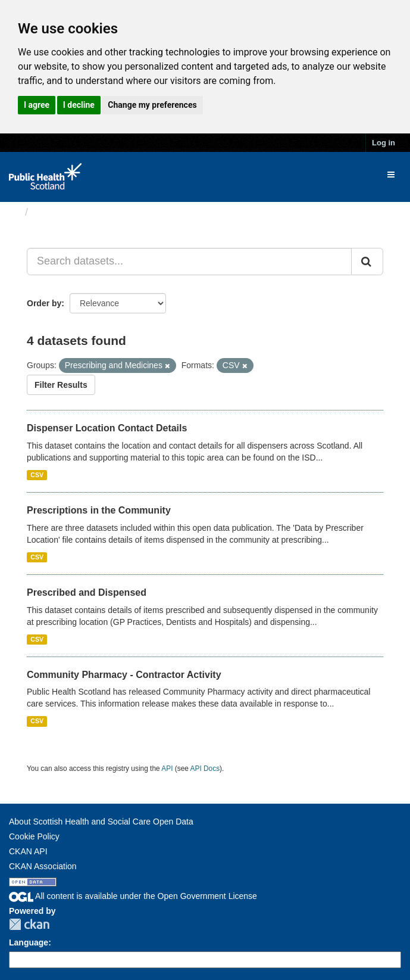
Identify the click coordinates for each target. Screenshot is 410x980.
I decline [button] (79, 105)
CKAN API (28, 851)
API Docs (205, 769)
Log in (384, 143)
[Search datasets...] (189, 262)
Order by (44, 303)
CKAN (29, 924)
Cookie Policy (34, 836)
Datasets (56, 212)
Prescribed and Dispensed (87, 592)
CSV (37, 475)
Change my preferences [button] (152, 105)
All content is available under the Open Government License (133, 896)
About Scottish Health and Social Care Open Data (101, 822)
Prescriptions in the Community (99, 510)
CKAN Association (43, 866)
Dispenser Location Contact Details (107, 428)
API (167, 769)
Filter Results (61, 385)
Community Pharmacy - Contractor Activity (124, 675)
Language (29, 942)
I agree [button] (37, 105)
